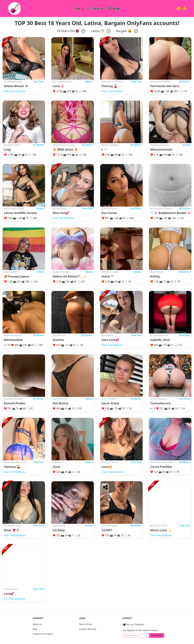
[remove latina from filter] (108, 31)
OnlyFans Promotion (43, 634)
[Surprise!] (184, 8)
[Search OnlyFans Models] (95, 8)
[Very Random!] (179, 8)
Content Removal (88, 629)
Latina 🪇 (98, 31)
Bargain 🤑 (124, 31)
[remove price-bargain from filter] (136, 31)
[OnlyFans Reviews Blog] (114, 8)
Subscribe (157, 635)
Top (77, 8)
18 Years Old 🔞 (68, 31)
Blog (35, 629)
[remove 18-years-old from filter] (83, 31)
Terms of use (85, 624)
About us (37, 624)
